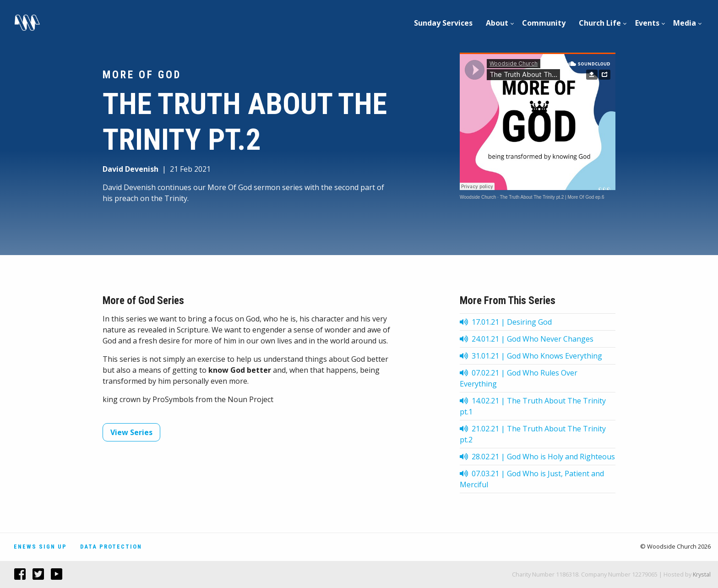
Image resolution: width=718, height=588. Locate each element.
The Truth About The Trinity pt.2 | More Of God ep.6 (552, 197)
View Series (131, 432)
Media (685, 23)
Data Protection (111, 547)
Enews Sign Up (40, 547)
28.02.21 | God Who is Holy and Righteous (537, 457)
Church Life (600, 23)
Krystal (702, 574)
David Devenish (131, 169)
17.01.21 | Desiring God (506, 322)
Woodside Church (478, 197)
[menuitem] (443, 23)
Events (647, 23)
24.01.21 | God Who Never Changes (527, 339)
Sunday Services (443, 23)
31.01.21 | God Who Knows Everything (531, 356)
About (497, 23)
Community (544, 23)
